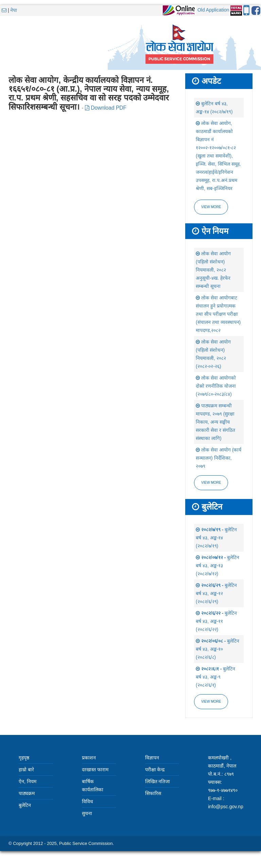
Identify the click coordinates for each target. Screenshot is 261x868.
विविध (88, 801)
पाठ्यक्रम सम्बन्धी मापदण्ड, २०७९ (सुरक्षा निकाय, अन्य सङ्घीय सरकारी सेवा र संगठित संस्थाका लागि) (215, 422)
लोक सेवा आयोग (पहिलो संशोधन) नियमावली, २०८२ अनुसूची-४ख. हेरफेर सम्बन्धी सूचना (213, 270)
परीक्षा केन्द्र (155, 770)
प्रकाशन (89, 758)
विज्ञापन (152, 758)
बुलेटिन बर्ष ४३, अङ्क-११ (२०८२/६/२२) (216, 621)
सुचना (87, 813)
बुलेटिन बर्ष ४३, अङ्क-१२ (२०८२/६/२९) (216, 593)
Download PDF (106, 108)
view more (211, 483)
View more (211, 207)
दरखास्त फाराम (95, 770)
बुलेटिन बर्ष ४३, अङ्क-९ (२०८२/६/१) (215, 677)
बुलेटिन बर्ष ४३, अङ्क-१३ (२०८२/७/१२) (217, 566)
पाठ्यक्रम (27, 793)
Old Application (213, 10)
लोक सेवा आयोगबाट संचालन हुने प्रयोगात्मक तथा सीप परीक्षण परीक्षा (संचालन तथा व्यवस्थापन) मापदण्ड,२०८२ (218, 314)
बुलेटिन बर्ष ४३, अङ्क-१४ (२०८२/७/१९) (216, 538)
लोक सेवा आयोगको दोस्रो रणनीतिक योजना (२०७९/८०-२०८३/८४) (216, 386)
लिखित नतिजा (158, 781)
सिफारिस (153, 793)
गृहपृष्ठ (24, 758)
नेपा (14, 10)
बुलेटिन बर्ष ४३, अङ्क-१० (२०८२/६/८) (217, 649)
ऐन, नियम (28, 781)
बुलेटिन (25, 805)
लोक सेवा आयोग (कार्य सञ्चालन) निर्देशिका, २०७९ (219, 458)
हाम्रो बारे (26, 770)
